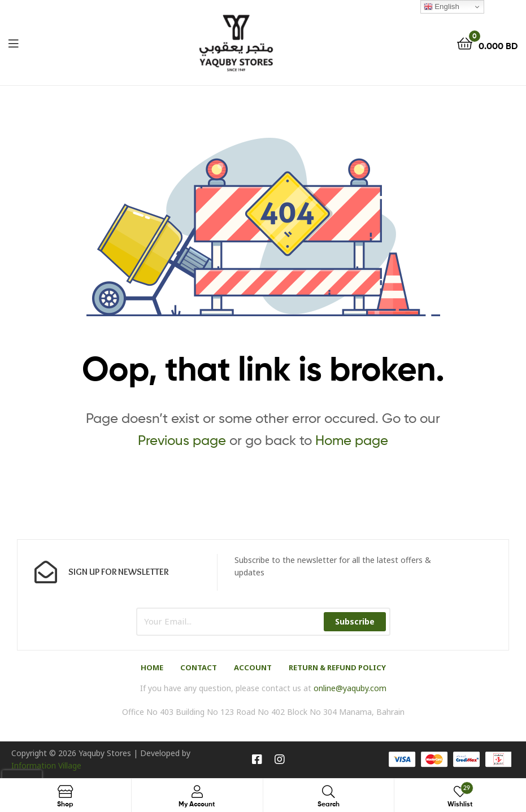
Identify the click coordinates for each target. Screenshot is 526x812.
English (442, 7)
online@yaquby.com (350, 688)
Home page (352, 440)
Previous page (182, 440)
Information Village (46, 765)
